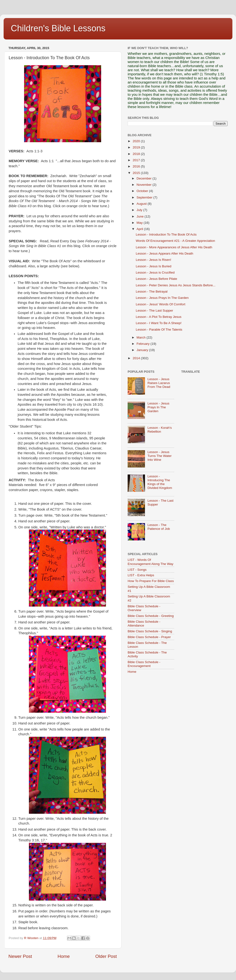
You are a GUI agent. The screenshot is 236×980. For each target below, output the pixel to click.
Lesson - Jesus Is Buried (154, 266)
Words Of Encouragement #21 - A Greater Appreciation (175, 241)
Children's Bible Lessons (58, 28)
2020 (137, 141)
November (144, 185)
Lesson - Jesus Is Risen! (154, 260)
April (140, 229)
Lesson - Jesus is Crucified (155, 272)
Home (64, 956)
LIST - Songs (137, 570)
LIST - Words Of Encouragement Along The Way (151, 562)
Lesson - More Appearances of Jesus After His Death (174, 247)
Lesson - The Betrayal (152, 291)
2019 (137, 147)
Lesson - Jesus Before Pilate (157, 279)
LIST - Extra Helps (141, 575)
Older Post (106, 956)
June (141, 216)
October (143, 191)
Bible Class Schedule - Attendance (144, 624)
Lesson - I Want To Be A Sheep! (159, 323)
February (144, 344)
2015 (137, 173)
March (141, 337)
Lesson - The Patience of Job (159, 527)
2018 (137, 154)
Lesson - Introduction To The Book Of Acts (166, 234)
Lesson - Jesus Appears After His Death (165, 253)
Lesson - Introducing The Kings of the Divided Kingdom (160, 482)
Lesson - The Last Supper (154, 311)
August (142, 204)
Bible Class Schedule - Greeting (151, 616)
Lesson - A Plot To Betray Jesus (159, 317)
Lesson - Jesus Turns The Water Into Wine (159, 456)
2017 (137, 160)
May (140, 223)
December (144, 178)
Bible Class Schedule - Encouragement (144, 664)
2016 (137, 166)
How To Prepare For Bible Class (151, 581)
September (145, 197)
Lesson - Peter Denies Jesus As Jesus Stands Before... (176, 285)
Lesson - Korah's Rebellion (160, 430)
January (143, 350)
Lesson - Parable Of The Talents (159, 330)
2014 (137, 358)
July (140, 210)
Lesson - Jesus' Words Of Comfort (161, 304)
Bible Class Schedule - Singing (150, 631)
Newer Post (20, 956)
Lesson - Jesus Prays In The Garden (162, 298)
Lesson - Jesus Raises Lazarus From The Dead (159, 383)
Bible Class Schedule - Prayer (149, 637)
